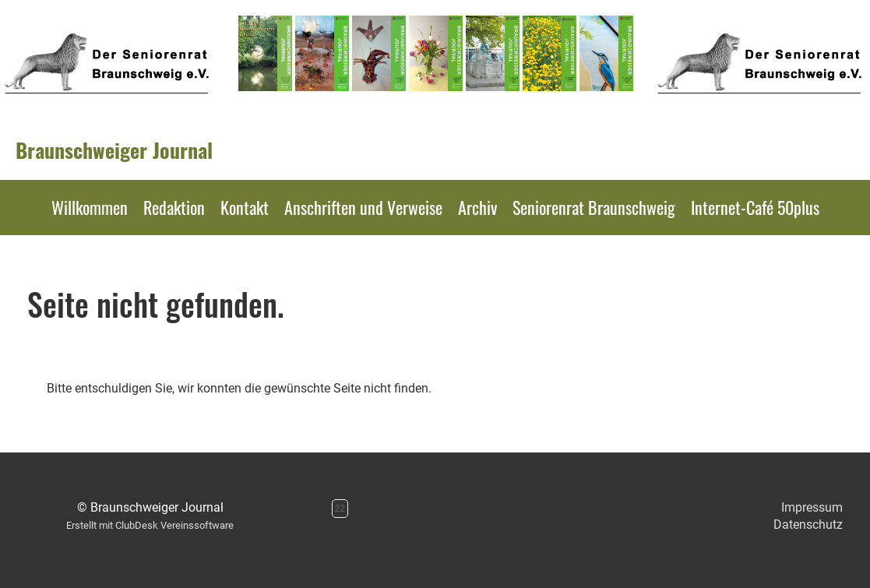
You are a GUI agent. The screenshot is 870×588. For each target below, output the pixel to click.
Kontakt (245, 207)
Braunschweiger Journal (114, 150)
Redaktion (174, 207)
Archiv (477, 207)
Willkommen (90, 207)
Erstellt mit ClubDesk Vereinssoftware (150, 525)
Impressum (812, 507)
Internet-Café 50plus (755, 207)
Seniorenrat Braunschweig (594, 207)
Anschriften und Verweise (363, 207)
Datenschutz (808, 525)
